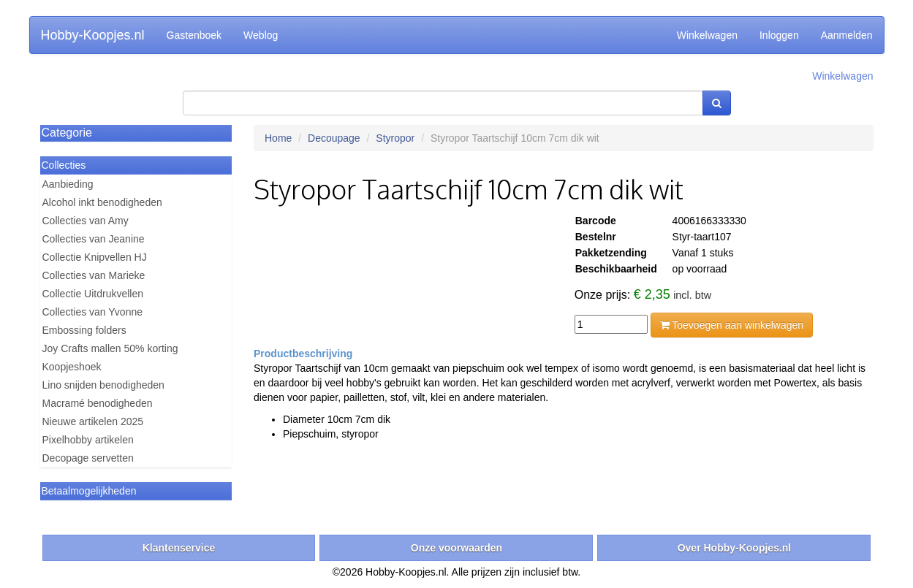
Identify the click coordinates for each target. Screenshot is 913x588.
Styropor (395, 138)
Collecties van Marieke (94, 275)
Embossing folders (84, 330)
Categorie (67, 133)
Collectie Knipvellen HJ (95, 257)
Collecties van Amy (86, 221)
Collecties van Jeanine (94, 239)
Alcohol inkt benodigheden (102, 202)
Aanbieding (68, 184)
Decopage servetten (88, 458)
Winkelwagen (707, 35)
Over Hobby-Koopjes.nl (735, 548)
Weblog (261, 35)
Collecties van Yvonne (93, 312)
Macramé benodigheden (98, 403)
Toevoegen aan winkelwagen (732, 325)
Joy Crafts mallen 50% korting (110, 348)
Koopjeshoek (72, 367)
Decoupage (334, 138)
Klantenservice (179, 548)
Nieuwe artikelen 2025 (93, 421)
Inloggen (779, 35)
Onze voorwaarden (456, 548)
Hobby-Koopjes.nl (93, 35)
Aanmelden (847, 35)
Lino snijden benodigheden (103, 385)
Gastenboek (194, 35)
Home (278, 138)
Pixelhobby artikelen (88, 440)
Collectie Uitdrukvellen (93, 294)
